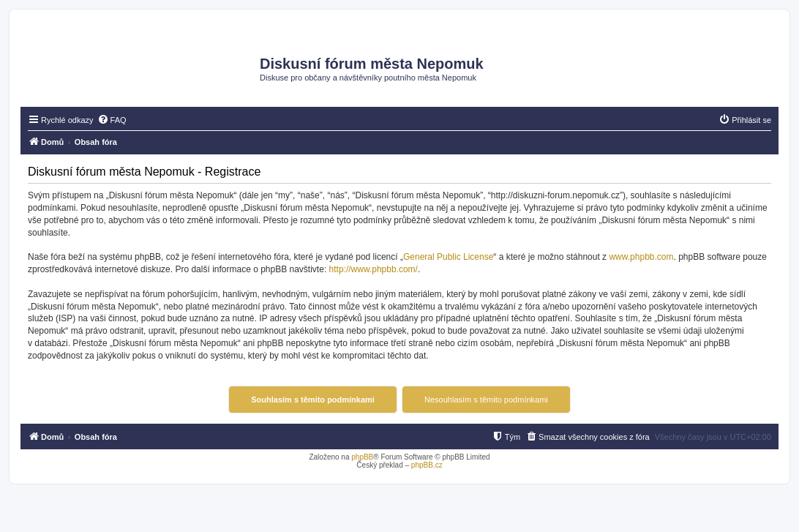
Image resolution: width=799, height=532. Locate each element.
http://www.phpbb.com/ (374, 269)
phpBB (362, 457)
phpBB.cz (427, 465)
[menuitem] (112, 120)
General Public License (448, 257)
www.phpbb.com (641, 257)
